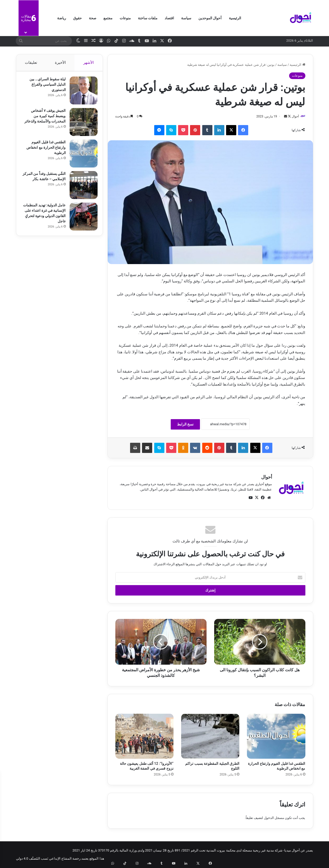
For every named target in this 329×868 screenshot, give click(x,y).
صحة (93, 18)
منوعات (125, 18)
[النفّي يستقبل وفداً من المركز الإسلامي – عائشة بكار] (81, 188)
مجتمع (108, 18)
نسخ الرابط (185, 424)
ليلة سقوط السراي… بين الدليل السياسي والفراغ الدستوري (45, 87)
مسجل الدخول (274, 818)
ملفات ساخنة (148, 18)
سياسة (186, 18)
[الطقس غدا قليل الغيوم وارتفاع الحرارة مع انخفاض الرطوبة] (276, 737)
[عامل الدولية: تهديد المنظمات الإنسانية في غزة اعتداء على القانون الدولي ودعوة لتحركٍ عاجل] (81, 219)
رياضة (62, 18)
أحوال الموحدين (210, 18)
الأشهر (89, 63)
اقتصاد (169, 18)
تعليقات (31, 63)
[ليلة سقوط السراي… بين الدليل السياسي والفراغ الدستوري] (81, 93)
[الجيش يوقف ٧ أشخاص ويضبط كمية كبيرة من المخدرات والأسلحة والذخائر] (81, 125)
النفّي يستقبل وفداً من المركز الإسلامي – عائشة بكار (44, 181)
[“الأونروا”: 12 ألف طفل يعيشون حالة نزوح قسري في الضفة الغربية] (144, 737)
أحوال (293, 116)
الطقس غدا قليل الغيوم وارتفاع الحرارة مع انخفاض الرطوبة (43, 150)
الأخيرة (60, 63)
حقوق (77, 18)
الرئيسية (235, 18)
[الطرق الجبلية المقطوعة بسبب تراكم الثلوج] (210, 737)
